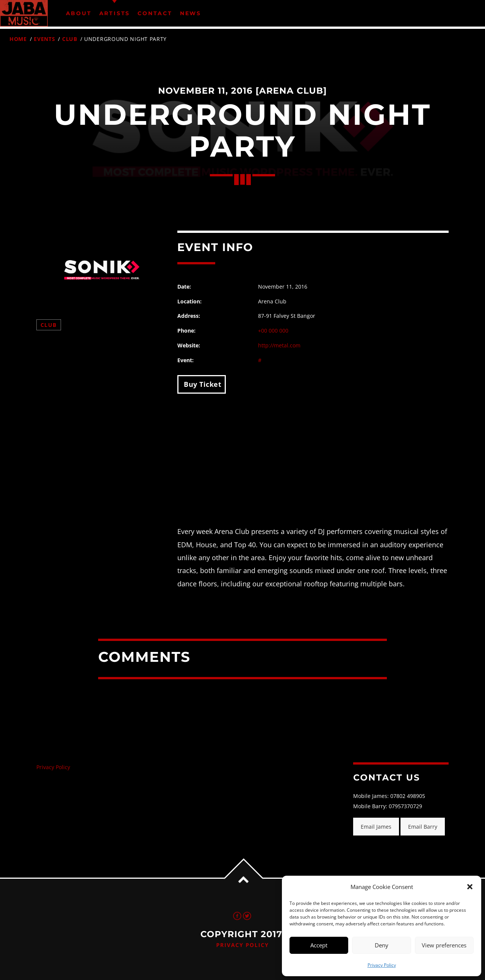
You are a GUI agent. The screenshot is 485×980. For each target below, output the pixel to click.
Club (70, 39)
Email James (376, 827)
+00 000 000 (273, 331)
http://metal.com (279, 345)
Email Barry (423, 827)
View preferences (444, 945)
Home (18, 39)
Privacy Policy (382, 965)
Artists (115, 13)
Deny (382, 945)
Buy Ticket (202, 384)
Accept (319, 945)
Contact (155, 13)
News (191, 13)
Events (44, 39)
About (79, 13)
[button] (470, 887)
